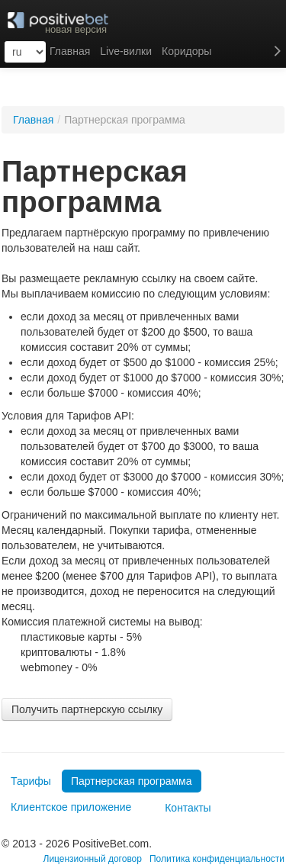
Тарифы (31, 781)
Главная (33, 120)
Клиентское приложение (71, 807)
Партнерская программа (132, 781)
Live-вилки (126, 51)
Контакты (181, 808)
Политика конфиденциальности (217, 859)
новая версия (76, 29)
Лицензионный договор (93, 859)
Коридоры (186, 51)
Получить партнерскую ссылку (87, 709)
